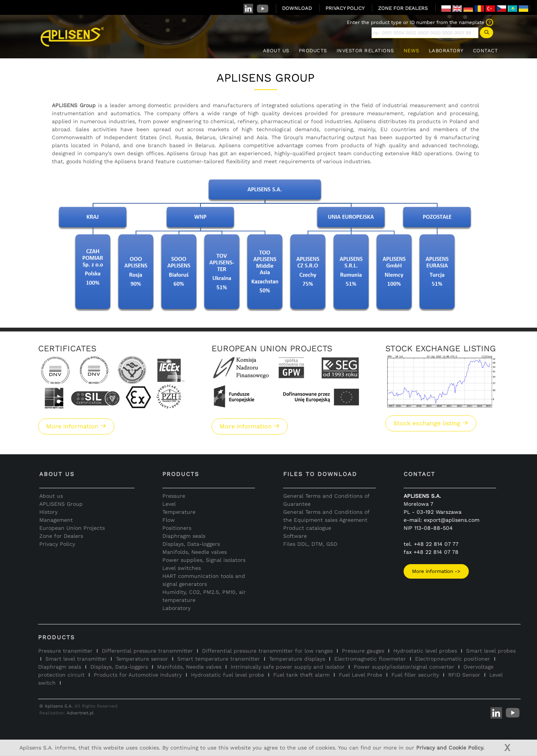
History (48, 512)
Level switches (182, 568)
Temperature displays (297, 659)
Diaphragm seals (184, 536)
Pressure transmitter (65, 651)
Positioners (177, 528)
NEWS (411, 51)
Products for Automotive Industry (138, 675)
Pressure (174, 496)
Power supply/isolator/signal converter (404, 667)
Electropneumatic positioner (453, 659)
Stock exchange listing (431, 423)
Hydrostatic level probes (425, 651)
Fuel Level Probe (361, 675)
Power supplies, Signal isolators (204, 560)
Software (295, 536)
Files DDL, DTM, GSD (310, 544)
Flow (169, 520)
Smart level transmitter (76, 659)
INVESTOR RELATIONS (365, 51)
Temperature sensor (142, 659)
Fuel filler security (415, 675)
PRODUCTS (313, 51)
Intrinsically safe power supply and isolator (288, 667)
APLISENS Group (61, 504)
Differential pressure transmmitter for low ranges (267, 651)
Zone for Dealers (61, 536)
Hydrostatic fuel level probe (228, 675)
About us (51, 496)
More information (76, 426)
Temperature (179, 512)
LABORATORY (446, 51)
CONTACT (486, 51)
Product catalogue (307, 528)
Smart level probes (491, 651)
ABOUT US (276, 51)
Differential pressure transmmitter (147, 651)
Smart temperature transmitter (219, 659)
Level (169, 504)
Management (56, 520)
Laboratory (176, 608)
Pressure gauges (363, 651)
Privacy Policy (57, 544)
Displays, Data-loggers (191, 544)
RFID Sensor (464, 675)
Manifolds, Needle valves (195, 552)
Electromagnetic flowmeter (370, 659)
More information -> (436, 571)
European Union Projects (72, 528)
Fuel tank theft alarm (301, 675)
